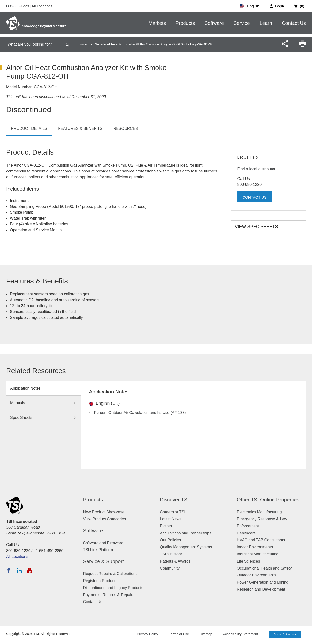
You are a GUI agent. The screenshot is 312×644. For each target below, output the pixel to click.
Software (214, 23)
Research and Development (261, 589)
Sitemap (203, 634)
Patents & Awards (175, 561)
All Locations (42, 6)
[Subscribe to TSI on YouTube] (29, 570)
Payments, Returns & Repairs (109, 595)
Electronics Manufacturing (259, 512)
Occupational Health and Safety (264, 568)
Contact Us (294, 23)
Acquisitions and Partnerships (186, 533)
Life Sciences (249, 561)
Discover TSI (174, 499)
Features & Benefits (80, 128)
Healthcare (246, 533)
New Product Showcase (104, 512)
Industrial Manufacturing (258, 554)
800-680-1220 (18, 6)
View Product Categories (105, 519)
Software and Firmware (103, 543)
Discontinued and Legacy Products (113, 588)
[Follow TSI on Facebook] (9, 570)
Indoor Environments (255, 547)
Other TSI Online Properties (268, 499)
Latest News (171, 519)
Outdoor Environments (256, 575)
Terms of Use (176, 634)
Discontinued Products (108, 45)
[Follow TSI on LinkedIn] (19, 570)
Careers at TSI (173, 512)
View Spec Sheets (257, 227)
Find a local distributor (257, 169)
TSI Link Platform (98, 550)
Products (185, 23)
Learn (266, 23)
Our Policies (170, 540)
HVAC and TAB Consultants (261, 540)
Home (83, 45)
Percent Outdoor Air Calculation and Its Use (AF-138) (140, 413)
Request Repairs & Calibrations (110, 574)
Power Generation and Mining (263, 582)
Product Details (29, 128)
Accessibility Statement (237, 634)
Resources (126, 128)
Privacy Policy (144, 634)
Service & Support (104, 561)
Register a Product (99, 581)
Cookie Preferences (283, 635)
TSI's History (171, 554)
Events (166, 526)
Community (170, 568)
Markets (157, 23)
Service (242, 23)
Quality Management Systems (186, 547)
